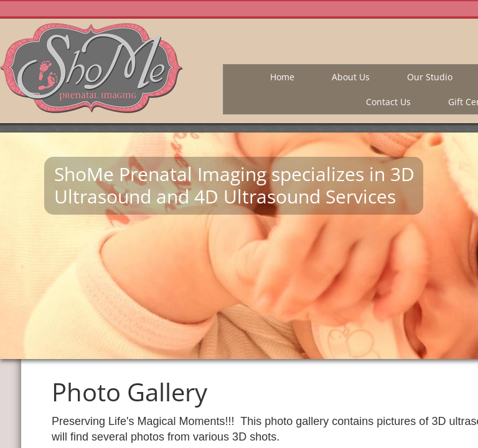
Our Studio (430, 77)
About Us (351, 77)
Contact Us (388, 102)
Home (282, 77)
